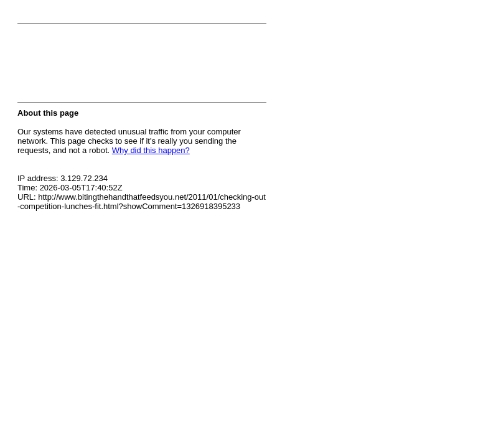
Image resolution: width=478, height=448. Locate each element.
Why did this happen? (151, 150)
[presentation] (112, 67)
